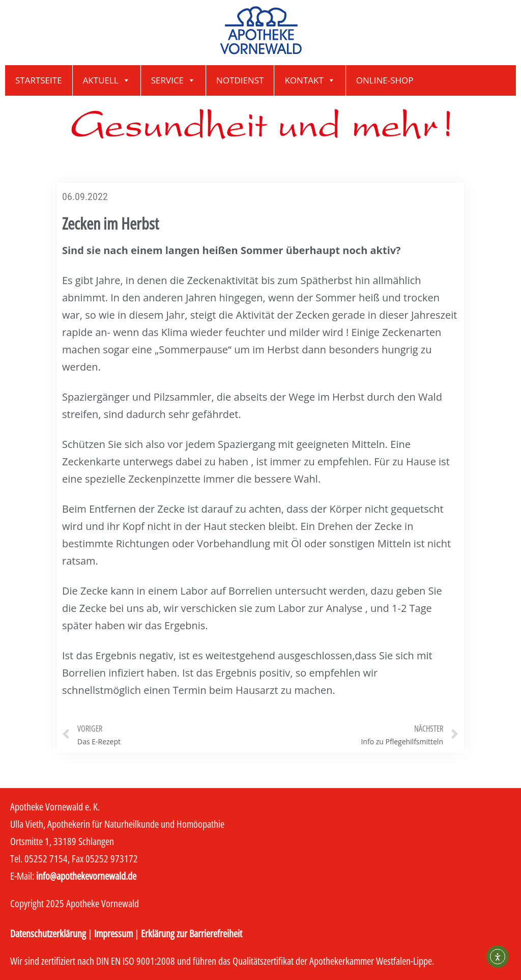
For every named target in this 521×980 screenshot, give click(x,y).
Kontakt (310, 80)
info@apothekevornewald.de (86, 876)
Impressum (113, 933)
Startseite (39, 80)
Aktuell (107, 80)
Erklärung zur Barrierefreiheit (192, 933)
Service (173, 80)
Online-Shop (385, 80)
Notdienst (240, 80)
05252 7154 (46, 859)
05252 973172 (112, 859)
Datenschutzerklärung (48, 933)
